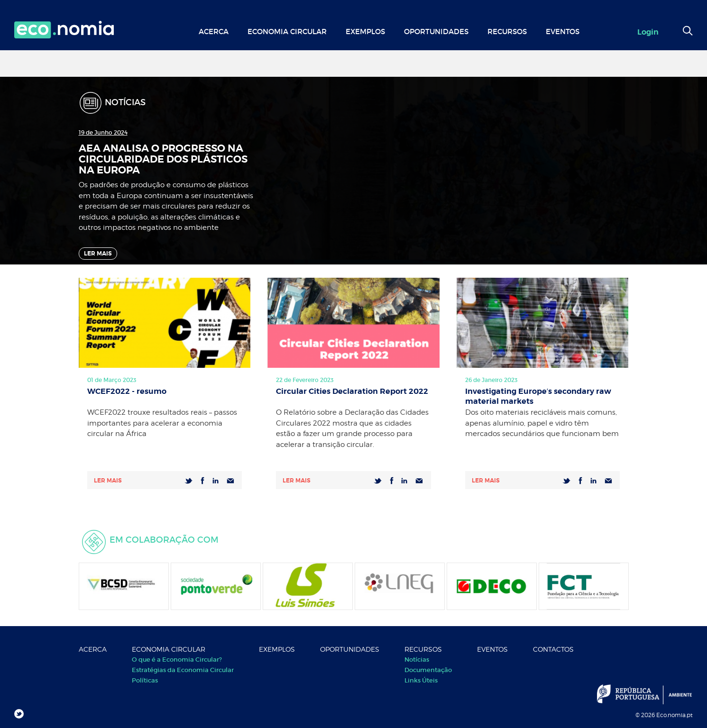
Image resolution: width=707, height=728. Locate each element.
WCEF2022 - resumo (127, 391)
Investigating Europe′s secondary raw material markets (538, 395)
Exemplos (365, 32)
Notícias (417, 660)
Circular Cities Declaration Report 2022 (352, 391)
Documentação (428, 670)
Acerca (214, 32)
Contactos (553, 649)
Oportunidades (436, 32)
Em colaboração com (164, 540)
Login (648, 32)
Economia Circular (287, 32)
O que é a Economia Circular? (177, 660)
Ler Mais (98, 254)
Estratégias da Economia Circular (183, 670)
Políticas (145, 680)
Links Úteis (421, 680)
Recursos (507, 32)
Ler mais (108, 481)
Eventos (563, 32)
